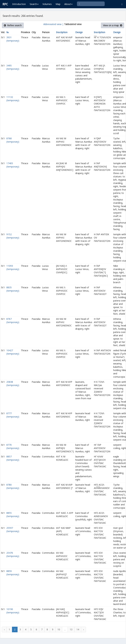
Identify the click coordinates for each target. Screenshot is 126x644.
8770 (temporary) (13, 446)
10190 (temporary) (13, 611)
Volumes (47, 4)
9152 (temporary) (13, 236)
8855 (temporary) (13, 515)
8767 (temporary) (13, 321)
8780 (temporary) (13, 486)
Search (34, 4)
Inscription (62, 32)
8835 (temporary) (13, 289)
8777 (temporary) (13, 415)
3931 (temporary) (13, 39)
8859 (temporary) (13, 573)
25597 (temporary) (13, 530)
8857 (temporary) (13, 458)
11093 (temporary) (13, 267)
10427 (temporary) (13, 352)
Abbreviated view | (53, 24)
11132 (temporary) (13, 99)
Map (58, 4)
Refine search (13, 25)
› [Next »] (84, 629)
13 (71, 629)
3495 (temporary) (13, 67)
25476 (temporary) (13, 554)
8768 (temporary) (13, 140)
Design (79, 32)
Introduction (19, 4)
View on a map (113, 25)
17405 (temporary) (13, 165)
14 (78, 629)
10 (59, 629)
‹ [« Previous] (4, 629)
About (68, 4)
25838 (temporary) (13, 383)
